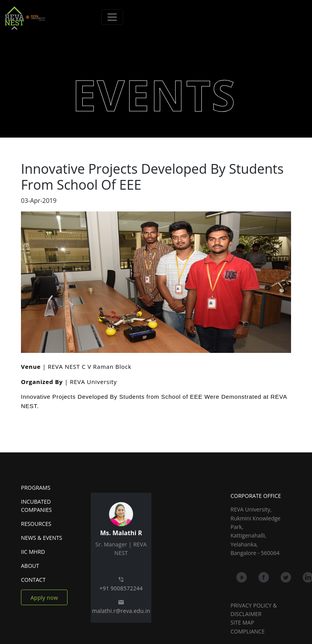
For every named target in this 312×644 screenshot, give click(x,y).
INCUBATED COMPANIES (36, 506)
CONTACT (33, 580)
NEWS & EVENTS (42, 538)
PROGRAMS (36, 488)
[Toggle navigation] (112, 17)
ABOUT (30, 566)
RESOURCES (36, 524)
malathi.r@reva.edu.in (121, 611)
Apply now (44, 598)
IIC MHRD (33, 552)
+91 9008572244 (121, 588)
